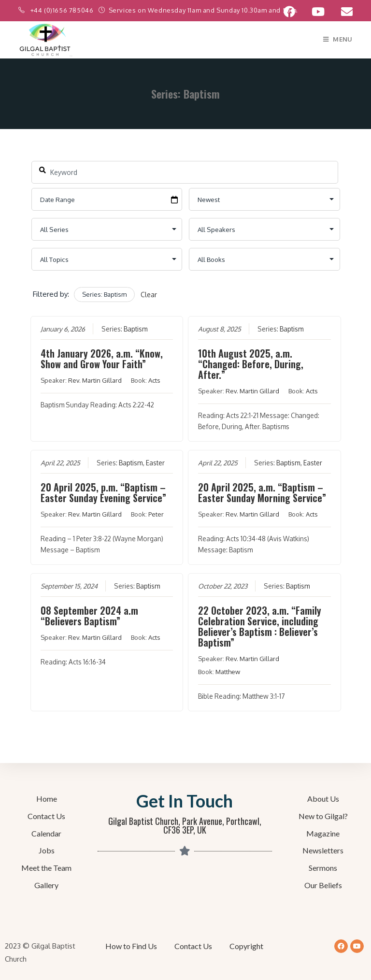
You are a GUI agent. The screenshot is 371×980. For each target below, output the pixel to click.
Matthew (228, 672)
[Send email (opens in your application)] (343, 12)
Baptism (135, 329)
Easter (155, 463)
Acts (154, 380)
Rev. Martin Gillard (94, 380)
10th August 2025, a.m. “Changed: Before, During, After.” (251, 364)
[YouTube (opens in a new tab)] (318, 12)
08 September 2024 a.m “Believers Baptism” (89, 616)
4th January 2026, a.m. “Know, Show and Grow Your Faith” (101, 359)
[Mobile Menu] (338, 39)
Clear (149, 295)
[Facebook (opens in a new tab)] (289, 12)
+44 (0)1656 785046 (63, 10)
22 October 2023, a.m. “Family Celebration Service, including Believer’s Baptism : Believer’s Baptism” (260, 626)
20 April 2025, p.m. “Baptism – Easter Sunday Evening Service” (103, 492)
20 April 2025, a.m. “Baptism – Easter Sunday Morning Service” (262, 492)
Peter (156, 514)
